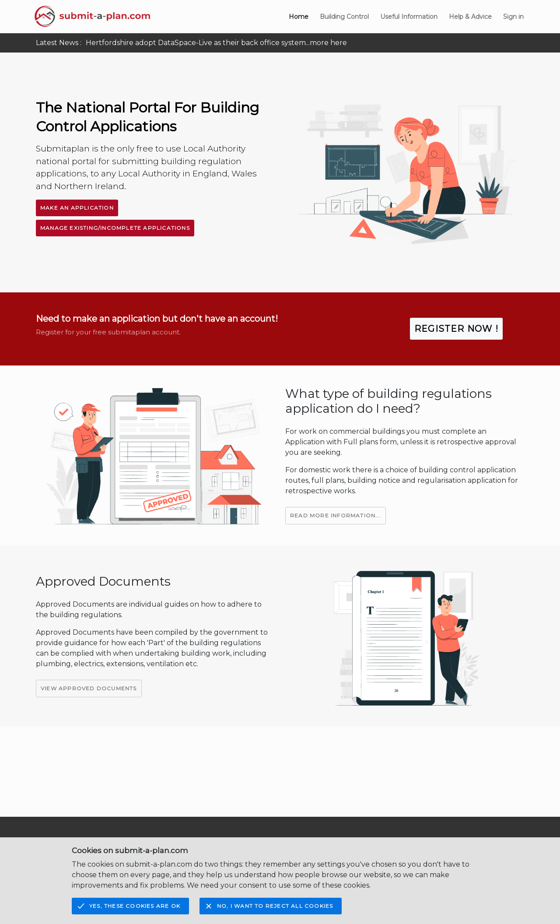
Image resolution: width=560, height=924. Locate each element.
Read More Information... (336, 515)
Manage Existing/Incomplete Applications (115, 228)
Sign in (513, 17)
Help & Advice (470, 17)
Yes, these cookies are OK (135, 906)
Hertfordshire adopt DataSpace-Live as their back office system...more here (216, 43)
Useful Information (409, 17)
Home (299, 17)
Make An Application (77, 208)
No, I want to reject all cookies (275, 906)
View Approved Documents (89, 688)
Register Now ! (456, 329)
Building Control (344, 17)
